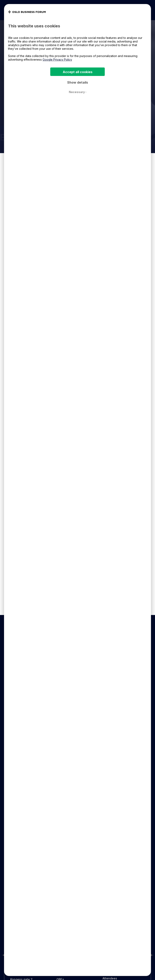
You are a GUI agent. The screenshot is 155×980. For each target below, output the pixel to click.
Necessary (78, 92)
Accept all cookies (78, 72)
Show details (78, 82)
